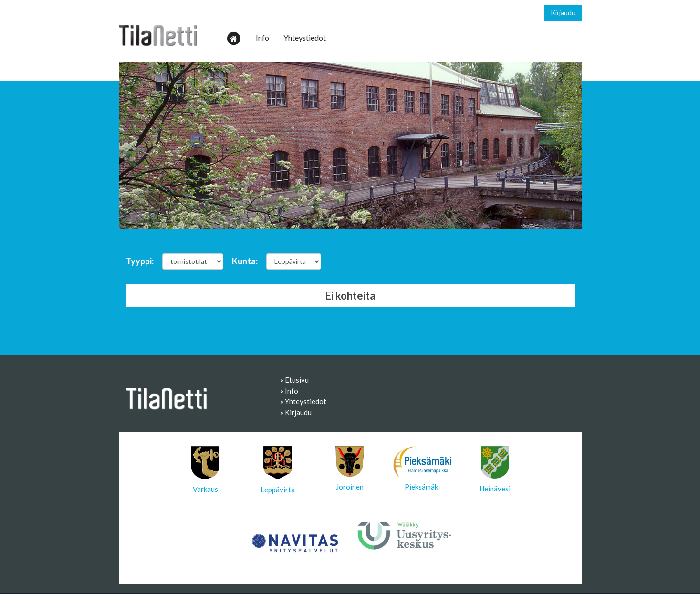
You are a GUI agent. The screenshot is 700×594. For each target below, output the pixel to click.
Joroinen (350, 469)
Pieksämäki (422, 469)
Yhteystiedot (305, 37)
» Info (289, 391)
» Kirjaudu (296, 412)
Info (262, 37)
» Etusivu (294, 380)
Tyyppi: (140, 261)
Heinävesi (495, 469)
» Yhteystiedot (303, 401)
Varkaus (205, 470)
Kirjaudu (563, 13)
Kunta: (245, 261)
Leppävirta (278, 470)
